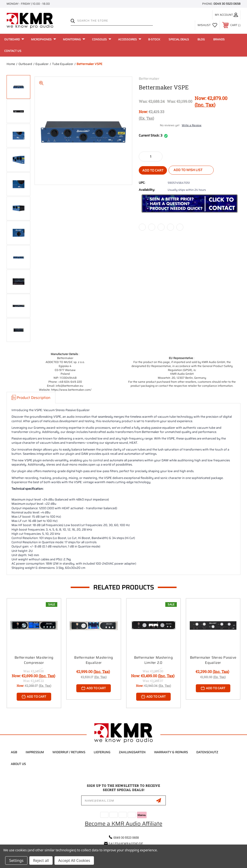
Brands (219, 39)
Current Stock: (153, 136)
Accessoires (130, 39)
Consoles (102, 39)
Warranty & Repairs (171, 752)
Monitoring (74, 39)
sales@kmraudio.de (126, 844)
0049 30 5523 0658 (227, 4)
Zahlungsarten (132, 752)
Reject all (41, 860)
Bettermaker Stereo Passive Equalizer (213, 660)
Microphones (44, 39)
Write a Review (192, 125)
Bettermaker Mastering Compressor (34, 660)
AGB (14, 752)
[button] (190, 204)
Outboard (14, 39)
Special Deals (179, 39)
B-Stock (154, 39)
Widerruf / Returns (69, 752)
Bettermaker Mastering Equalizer (94, 660)
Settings (16, 860)
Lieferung (102, 752)
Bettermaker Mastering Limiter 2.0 (153, 660)
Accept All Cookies (74, 860)
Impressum (35, 752)
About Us (18, 764)
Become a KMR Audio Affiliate (123, 824)
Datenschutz (207, 752)
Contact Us (13, 51)
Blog (201, 39)
